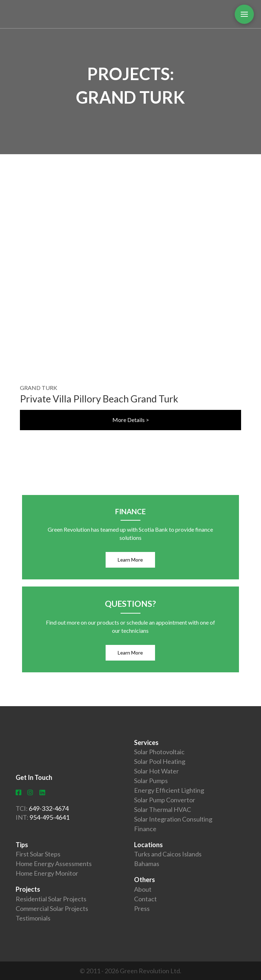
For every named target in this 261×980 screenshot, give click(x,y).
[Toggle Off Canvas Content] (244, 14)
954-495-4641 (49, 817)
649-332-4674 (49, 808)
